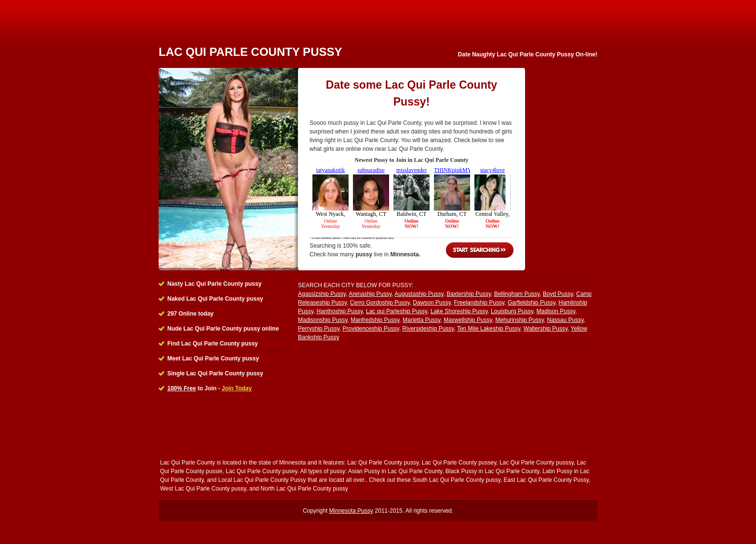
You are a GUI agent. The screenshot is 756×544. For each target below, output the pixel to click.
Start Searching (480, 250)
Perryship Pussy (319, 329)
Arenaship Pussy (370, 294)
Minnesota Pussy (351, 511)
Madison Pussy (556, 311)
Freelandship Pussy (479, 303)
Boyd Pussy (558, 294)
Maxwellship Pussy (468, 320)
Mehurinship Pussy (520, 320)
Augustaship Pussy (419, 294)
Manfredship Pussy (375, 320)
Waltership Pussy (546, 329)
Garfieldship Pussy (532, 303)
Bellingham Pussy (517, 294)
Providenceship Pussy (371, 329)
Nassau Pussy (565, 320)
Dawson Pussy (432, 303)
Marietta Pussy (421, 320)
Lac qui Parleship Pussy (397, 311)
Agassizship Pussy (322, 294)
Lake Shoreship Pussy (459, 311)
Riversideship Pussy (428, 329)
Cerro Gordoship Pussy (380, 303)
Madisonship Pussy (323, 320)
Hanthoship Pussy (339, 311)
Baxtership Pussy (469, 294)
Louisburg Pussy (512, 311)
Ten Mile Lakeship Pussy (489, 329)
